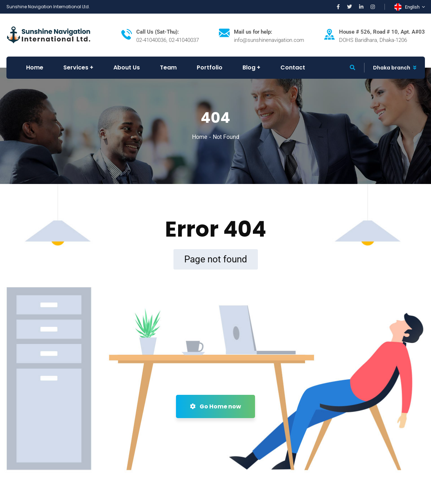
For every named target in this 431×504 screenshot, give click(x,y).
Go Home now (215, 406)
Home (200, 137)
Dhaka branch (392, 68)
